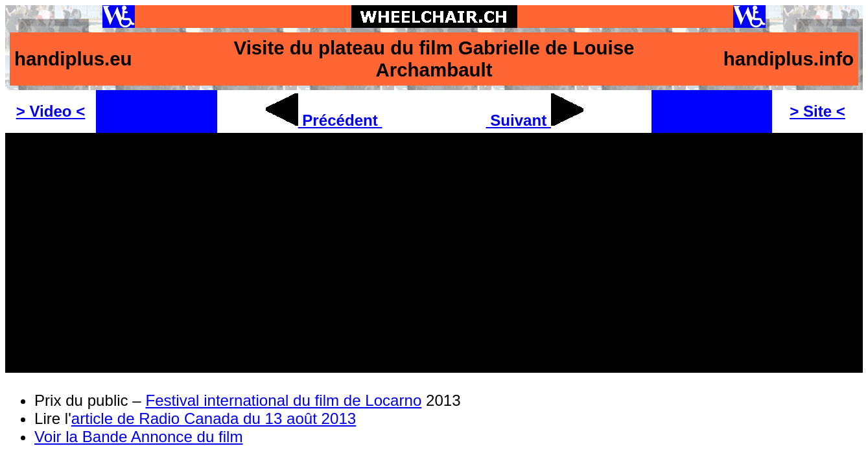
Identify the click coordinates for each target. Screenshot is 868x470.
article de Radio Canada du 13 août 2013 (214, 418)
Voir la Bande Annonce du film (138, 437)
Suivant (535, 120)
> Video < (51, 111)
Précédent (324, 120)
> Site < (817, 111)
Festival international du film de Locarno (283, 400)
